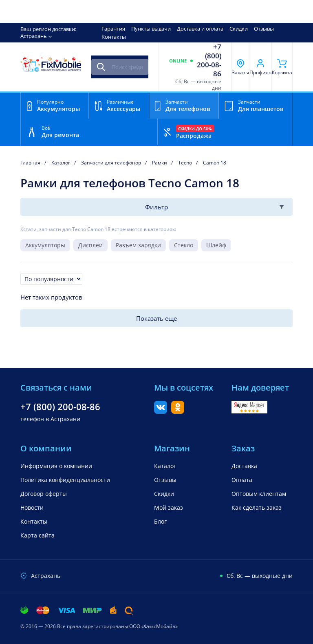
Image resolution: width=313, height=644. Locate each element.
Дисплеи (90, 245)
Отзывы (264, 29)
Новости (32, 507)
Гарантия (113, 29)
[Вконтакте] (161, 411)
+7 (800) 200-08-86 (209, 60)
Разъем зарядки (138, 245)
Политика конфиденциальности (65, 480)
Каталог (165, 466)
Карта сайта (37, 535)
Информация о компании (56, 466)
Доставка (244, 466)
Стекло (184, 245)
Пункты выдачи (151, 29)
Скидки (239, 29)
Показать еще (156, 318)
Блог (160, 521)
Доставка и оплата (200, 29)
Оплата (242, 480)
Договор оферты (44, 494)
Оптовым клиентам (259, 494)
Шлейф (216, 245)
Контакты (114, 37)
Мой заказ (169, 507)
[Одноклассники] (178, 411)
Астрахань (34, 36)
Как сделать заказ (257, 507)
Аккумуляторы (45, 245)
